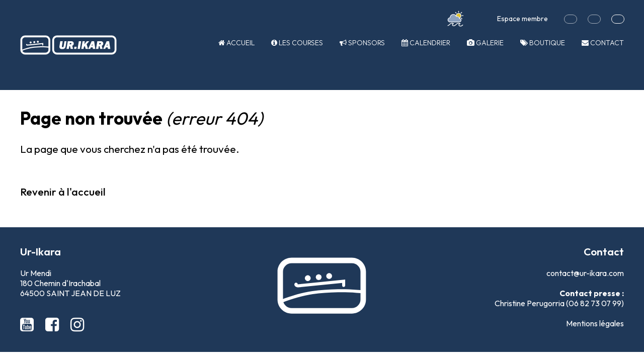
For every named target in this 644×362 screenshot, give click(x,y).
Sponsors (362, 43)
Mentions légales (595, 323)
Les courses (297, 43)
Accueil (236, 43)
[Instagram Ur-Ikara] (77, 324)
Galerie (485, 43)
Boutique (543, 43)
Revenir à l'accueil (63, 192)
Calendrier (426, 43)
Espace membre (522, 19)
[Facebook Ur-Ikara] (54, 324)
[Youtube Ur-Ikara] (29, 324)
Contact (603, 43)
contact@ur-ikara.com (585, 273)
